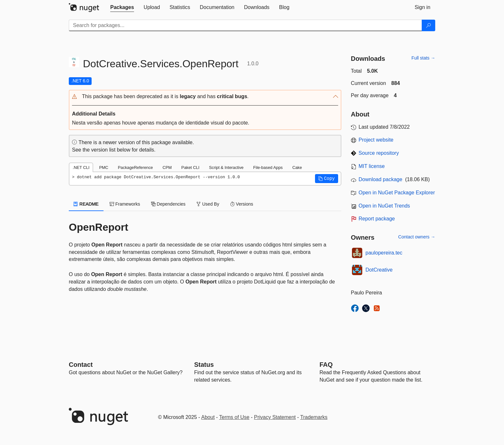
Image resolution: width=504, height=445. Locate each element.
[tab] (122, 7)
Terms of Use (234, 417)
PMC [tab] (104, 167)
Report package (377, 219)
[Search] (428, 25)
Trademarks (314, 417)
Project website (376, 140)
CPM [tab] (167, 167)
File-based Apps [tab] (268, 167)
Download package (381, 179)
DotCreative (379, 270)
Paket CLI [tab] (190, 167)
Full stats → (423, 58)
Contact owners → (417, 237)
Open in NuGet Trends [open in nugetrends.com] (384, 206)
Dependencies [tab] (168, 204)
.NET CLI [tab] (81, 167)
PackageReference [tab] (135, 167)
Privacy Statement (275, 417)
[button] (205, 97)
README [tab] (86, 204)
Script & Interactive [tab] (226, 167)
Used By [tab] (208, 204)
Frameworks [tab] (125, 204)
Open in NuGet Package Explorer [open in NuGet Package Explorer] (397, 193)
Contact (81, 365)
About (208, 417)
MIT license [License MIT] (372, 166)
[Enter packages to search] (245, 25)
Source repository (379, 153)
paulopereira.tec (384, 253)
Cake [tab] (297, 167)
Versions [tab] (242, 204)
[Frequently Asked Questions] (326, 365)
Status (204, 365)
